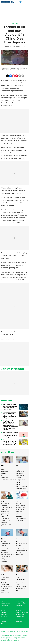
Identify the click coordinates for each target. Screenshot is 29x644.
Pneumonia (19, 554)
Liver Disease (20, 515)
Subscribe (4, 615)
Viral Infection (20, 583)
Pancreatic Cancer (21, 543)
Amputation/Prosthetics (9, 479)
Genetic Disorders (7, 508)
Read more (16, 641)
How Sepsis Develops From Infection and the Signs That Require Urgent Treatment (10, 407)
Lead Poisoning (20, 509)
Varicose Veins (20, 581)
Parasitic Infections (22, 547)
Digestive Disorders (22, 486)
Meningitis (4, 551)
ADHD (3, 470)
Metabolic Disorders (4, 561)
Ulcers (18, 577)
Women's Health (21, 587)
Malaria (3, 545)
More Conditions (23, 453)
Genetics (4, 509)
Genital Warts (5, 511)
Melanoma (4, 547)
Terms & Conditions (22, 613)
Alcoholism (5, 472)
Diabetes (18, 483)
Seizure (3, 581)
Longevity (19, 517)
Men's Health (5, 549)
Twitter (3, 624)
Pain (17, 542)
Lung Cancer (20, 520)
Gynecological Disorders (6, 521)
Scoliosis (4, 579)
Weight (18, 585)
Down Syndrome (21, 488)
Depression (19, 474)
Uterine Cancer (20, 579)
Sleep (3, 590)
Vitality (3, 602)
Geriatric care (5, 513)
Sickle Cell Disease (7, 587)
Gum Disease (5, 519)
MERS (3, 558)
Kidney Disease (20, 506)
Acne (3, 468)
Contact (4, 613)
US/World (15, 24)
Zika (17, 590)
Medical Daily (8, 2)
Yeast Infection (20, 588)
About (3, 611)
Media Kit (19, 611)
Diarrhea (18, 485)
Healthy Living (20, 602)
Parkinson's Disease (22, 549)
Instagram (19, 622)
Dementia (19, 468)
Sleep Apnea (5, 592)
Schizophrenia (6, 577)
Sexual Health (5, 585)
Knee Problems (20, 508)
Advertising (5, 616)
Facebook (4, 622)
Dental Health (20, 472)
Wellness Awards (21, 604)
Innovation (4, 606)
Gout (3, 517)
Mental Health (5, 556)
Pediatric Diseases (21, 551)
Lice (17, 513)
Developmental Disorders (20, 480)
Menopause (5, 553)
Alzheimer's (5, 477)
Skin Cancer (5, 588)
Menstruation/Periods (8, 554)
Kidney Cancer (20, 504)
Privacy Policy (20, 615)
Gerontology (5, 515)
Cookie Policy (20, 616)
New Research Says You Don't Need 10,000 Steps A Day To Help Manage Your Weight (10, 435)
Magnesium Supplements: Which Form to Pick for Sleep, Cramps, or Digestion (10, 442)
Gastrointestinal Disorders (6, 505)
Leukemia (19, 511)
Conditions (8, 452)
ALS (2, 475)
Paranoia (18, 545)
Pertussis (18, 553)
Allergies (4, 474)
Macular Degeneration (5, 542)
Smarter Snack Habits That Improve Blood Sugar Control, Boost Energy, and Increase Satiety (10, 415)
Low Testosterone (21, 519)
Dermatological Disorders (20, 476)
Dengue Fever (20, 470)
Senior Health (5, 583)
